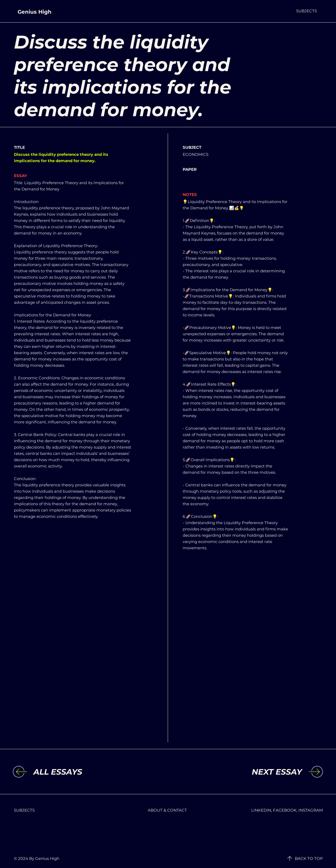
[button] (306, 11)
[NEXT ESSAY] (259, 772)
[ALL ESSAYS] (76, 772)
